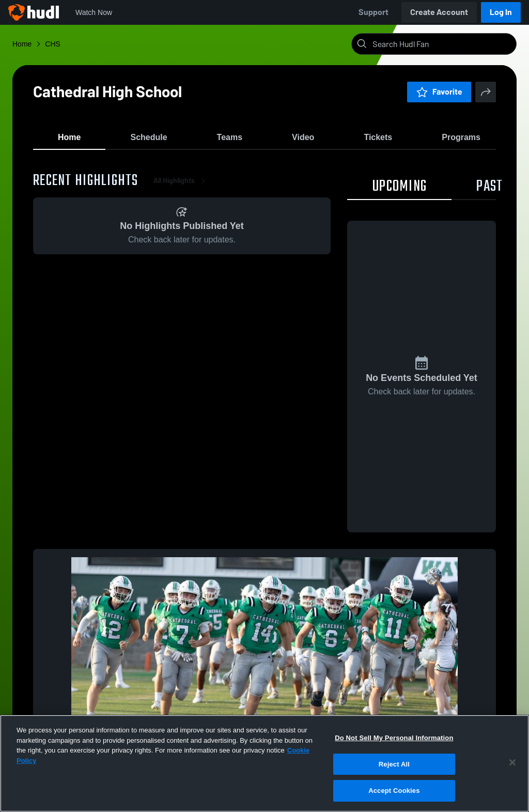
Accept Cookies (394, 791)
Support (374, 12)
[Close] (512, 762)
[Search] (442, 44)
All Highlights (181, 186)
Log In (501, 12)
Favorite (439, 92)
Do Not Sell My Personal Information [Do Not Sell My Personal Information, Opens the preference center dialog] (394, 738)
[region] (264, 763)
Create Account (439, 12)
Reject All (394, 764)
